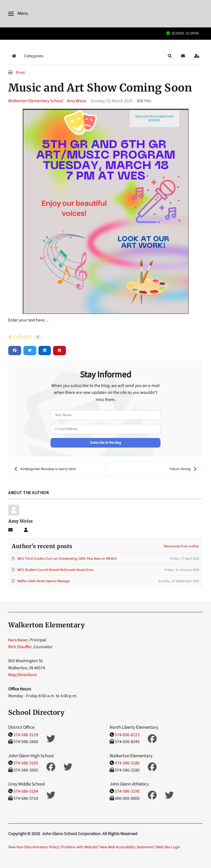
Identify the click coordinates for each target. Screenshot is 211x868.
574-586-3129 (26, 735)
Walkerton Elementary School (36, 101)
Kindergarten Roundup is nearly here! (45, 469)
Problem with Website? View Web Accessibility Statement (108, 847)
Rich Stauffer (20, 647)
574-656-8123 (127, 735)
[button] (18, 14)
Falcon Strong (183, 469)
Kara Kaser (18, 640)
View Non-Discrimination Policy (34, 847)
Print (20, 73)
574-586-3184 (26, 792)
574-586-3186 (127, 763)
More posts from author (182, 546)
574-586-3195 (26, 763)
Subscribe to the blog (105, 443)
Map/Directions (23, 675)
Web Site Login (168, 847)
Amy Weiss (77, 101)
